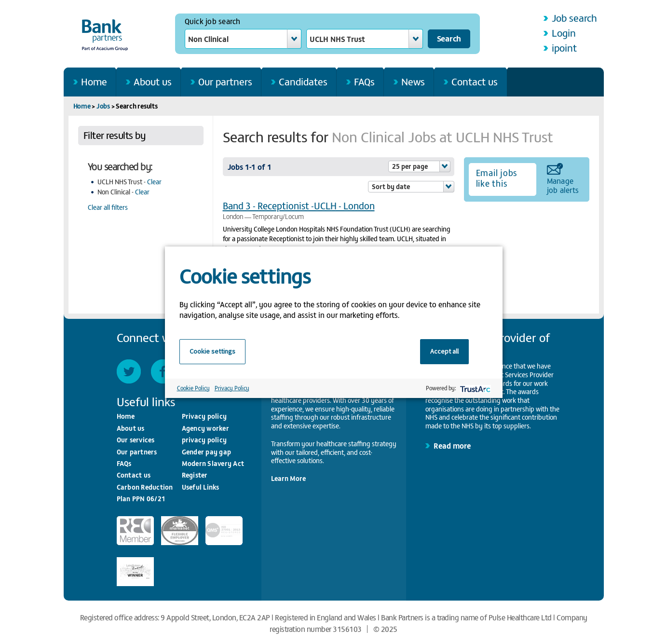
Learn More (288, 478)
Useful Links (201, 487)
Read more (452, 445)
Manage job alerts (563, 185)
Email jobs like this (497, 178)
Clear (154, 182)
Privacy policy (204, 416)
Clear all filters (108, 207)
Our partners (225, 81)
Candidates (303, 81)
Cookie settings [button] (212, 351)
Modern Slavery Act (213, 463)
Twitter (129, 371)
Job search (574, 18)
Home (94, 81)
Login (564, 33)
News (413, 81)
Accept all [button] (444, 351)
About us (153, 81)
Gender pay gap (207, 452)
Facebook (163, 371)
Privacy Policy (232, 388)
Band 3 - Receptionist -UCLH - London (299, 205)
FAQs (364, 81)
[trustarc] (474, 388)
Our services (136, 440)
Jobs (103, 106)
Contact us (475, 81)
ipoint (564, 48)
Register (195, 475)
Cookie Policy (193, 388)
